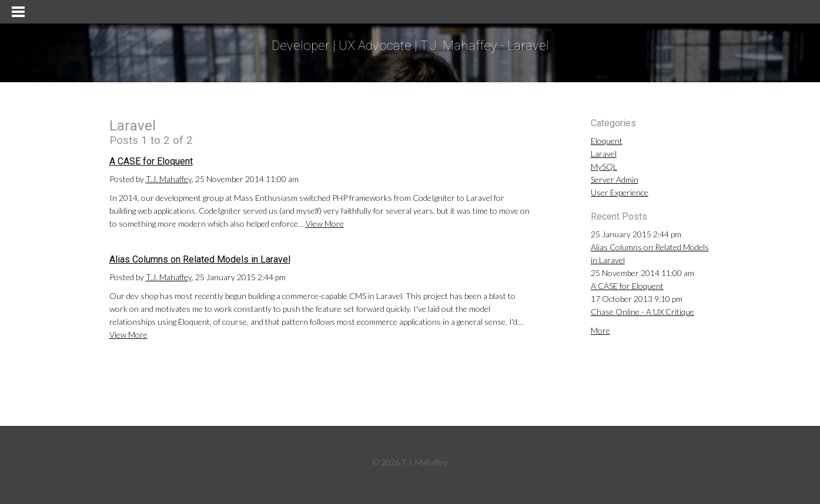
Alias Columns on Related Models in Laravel (200, 259)
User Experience (620, 192)
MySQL (604, 167)
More (600, 330)
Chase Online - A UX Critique (642, 312)
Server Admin (615, 179)
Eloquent (607, 141)
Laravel (604, 154)
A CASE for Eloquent (151, 161)
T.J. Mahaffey (169, 179)
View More (325, 224)
